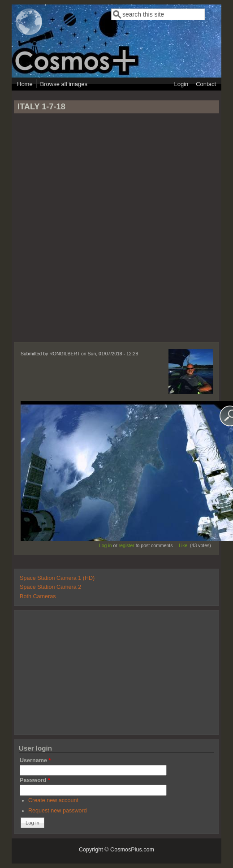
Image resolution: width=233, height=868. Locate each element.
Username (35, 760)
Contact (206, 84)
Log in (106, 545)
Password (35, 780)
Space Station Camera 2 (50, 587)
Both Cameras (38, 596)
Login (181, 84)
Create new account (53, 800)
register (127, 545)
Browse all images (64, 84)
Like (183, 545)
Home (25, 84)
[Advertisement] (116, 232)
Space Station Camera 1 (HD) (57, 578)
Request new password (58, 811)
